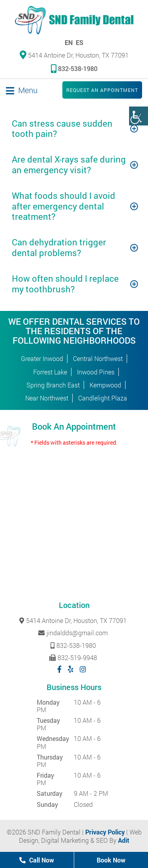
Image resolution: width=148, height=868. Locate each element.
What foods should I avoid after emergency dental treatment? (64, 206)
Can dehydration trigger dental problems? (59, 247)
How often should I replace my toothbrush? (65, 283)
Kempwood (105, 385)
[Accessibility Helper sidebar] (139, 116)
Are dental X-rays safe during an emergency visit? (69, 164)
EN (69, 42)
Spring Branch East (53, 385)
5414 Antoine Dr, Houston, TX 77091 (74, 55)
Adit (124, 840)
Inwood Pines (96, 372)
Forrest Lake (50, 372)
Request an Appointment (102, 90)
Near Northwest (47, 398)
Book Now (111, 860)
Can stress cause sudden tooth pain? (62, 128)
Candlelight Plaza (103, 398)
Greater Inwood (42, 358)
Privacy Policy (105, 832)
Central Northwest (98, 358)
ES (80, 42)
